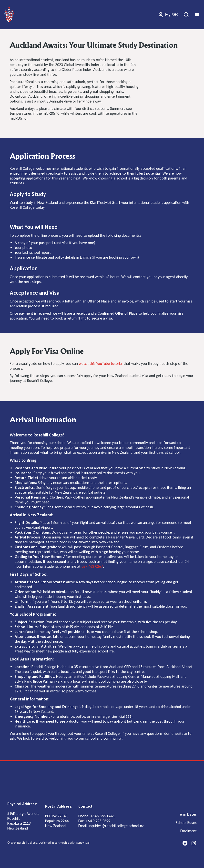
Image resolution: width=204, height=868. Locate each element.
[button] (197, 15)
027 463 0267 (92, 566)
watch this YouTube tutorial (101, 363)
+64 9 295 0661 (103, 816)
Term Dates (187, 814)
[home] (9, 15)
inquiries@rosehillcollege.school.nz (116, 826)
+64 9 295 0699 (98, 821)
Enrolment (189, 831)
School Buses (186, 823)
